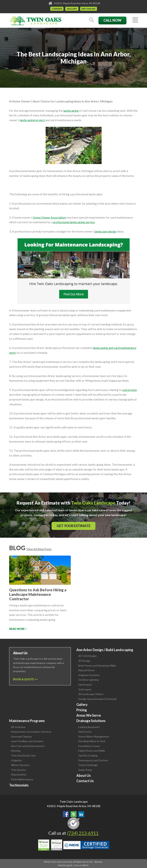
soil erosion (130, 390)
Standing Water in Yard (92, 741)
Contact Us (85, 781)
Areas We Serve (89, 715)
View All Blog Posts (39, 549)
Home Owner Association (49, 217)
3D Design (84, 661)
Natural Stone (86, 670)
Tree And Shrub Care (23, 755)
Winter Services (20, 765)
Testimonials (19, 785)
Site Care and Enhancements (28, 746)
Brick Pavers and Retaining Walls (97, 666)
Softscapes (85, 689)
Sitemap (98, 862)
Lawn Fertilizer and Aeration (27, 741)
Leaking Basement (89, 727)
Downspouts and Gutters (93, 760)
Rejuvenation (19, 774)
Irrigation (16, 760)
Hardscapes (85, 685)
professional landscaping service (74, 222)
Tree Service (18, 770)
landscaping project (32, 120)
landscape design (105, 231)
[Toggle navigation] (135, 20)
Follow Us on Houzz (74, 814)
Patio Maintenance (22, 779)
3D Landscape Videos (91, 694)
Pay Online (89, 9)
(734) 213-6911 (83, 833)
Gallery (72, 9)
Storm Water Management (94, 736)
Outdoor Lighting (88, 680)
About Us (84, 775)
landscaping (71, 111)
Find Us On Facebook (66, 814)
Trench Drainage (88, 765)
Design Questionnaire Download (97, 699)
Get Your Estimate (73, 526)
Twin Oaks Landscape (74, 801)
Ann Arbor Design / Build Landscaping (105, 650)
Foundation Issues (89, 746)
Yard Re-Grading (88, 755)
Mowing (16, 751)
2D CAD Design (87, 656)
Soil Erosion (85, 732)
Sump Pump (85, 770)
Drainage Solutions (91, 721)
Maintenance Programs (27, 721)
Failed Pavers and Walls (92, 751)
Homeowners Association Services (31, 732)
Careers (57, 9)
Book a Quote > (25, 679)
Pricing (82, 710)
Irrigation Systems (89, 675)
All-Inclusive (18, 727)
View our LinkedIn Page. (81, 814)
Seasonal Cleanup (21, 736)
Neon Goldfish (81, 865)
